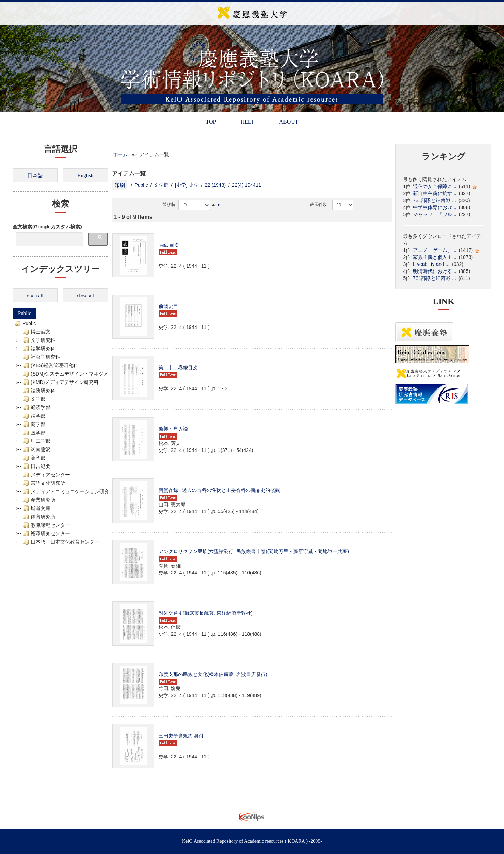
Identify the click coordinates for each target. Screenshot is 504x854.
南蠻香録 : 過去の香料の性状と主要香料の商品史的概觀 (219, 490)
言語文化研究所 (43, 483)
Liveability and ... (431, 264)
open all (35, 296)
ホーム (120, 154)
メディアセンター (46, 475)
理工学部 (36, 441)
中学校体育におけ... (435, 207)
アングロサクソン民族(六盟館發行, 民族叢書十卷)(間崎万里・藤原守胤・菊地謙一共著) (254, 551)
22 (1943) (215, 185)
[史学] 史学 (187, 185)
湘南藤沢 (36, 449)
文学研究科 (38, 340)
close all (85, 296)
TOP (211, 122)
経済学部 (36, 407)
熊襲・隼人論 (173, 429)
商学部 (34, 424)
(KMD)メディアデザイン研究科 (60, 382)
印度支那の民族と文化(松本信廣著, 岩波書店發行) (213, 674)
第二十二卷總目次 (178, 367)
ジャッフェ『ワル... (435, 214)
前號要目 (168, 306)
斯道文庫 (36, 508)
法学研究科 (38, 349)
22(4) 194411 (247, 185)
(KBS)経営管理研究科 (50, 365)
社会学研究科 (41, 357)
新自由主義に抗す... (435, 193)
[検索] (49, 239)
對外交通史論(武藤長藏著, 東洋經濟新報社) (206, 613)
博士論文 (36, 332)
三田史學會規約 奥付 (181, 736)
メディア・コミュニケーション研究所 (68, 491)
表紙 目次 (169, 245)
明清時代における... (435, 271)
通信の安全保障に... (435, 186)
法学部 (34, 416)
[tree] (61, 433)
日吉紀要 (36, 466)
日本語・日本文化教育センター (61, 542)
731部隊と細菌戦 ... (435, 200)
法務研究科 (38, 391)
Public (24, 313)
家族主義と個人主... (435, 257)
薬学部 (34, 458)
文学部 (34, 399)
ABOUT (289, 122)
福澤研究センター (46, 533)
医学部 (34, 433)
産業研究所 (38, 500)
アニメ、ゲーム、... (435, 250)
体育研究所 (38, 517)
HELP (247, 122)
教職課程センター (46, 525)
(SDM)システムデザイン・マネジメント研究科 (77, 374)
